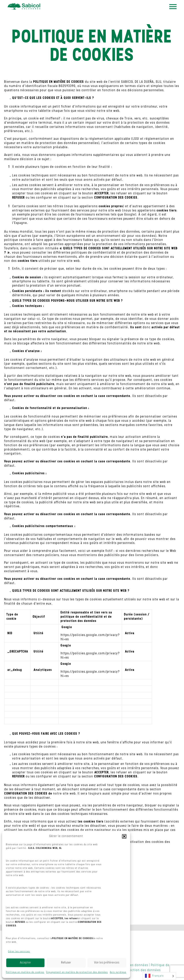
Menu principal (173, 7)
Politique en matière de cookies (25, 972)
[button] (124, 836)
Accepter (25, 963)
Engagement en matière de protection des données (77, 972)
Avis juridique (118, 972)
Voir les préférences (107, 963)
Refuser (66, 963)
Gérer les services (19, 952)
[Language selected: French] (159, 976)
